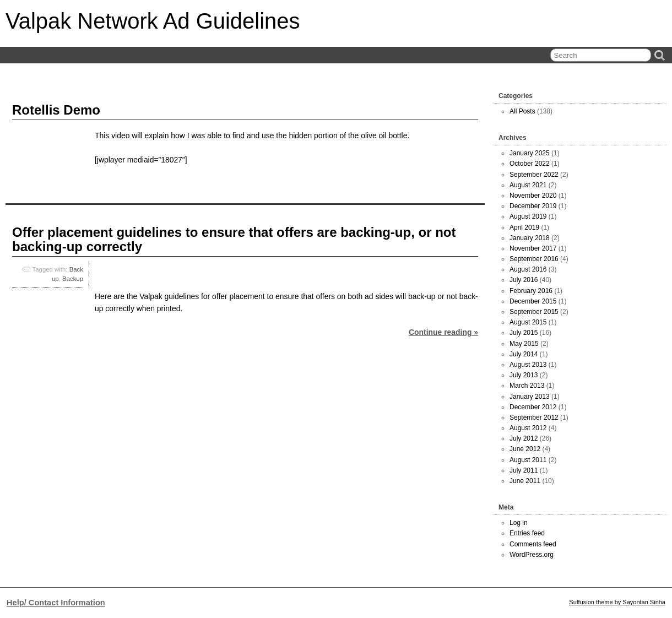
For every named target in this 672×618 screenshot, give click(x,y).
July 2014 (524, 354)
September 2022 (534, 175)
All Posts (522, 111)
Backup (73, 279)
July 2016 (524, 280)
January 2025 (530, 153)
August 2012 (528, 428)
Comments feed (533, 544)
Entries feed (527, 533)
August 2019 (528, 216)
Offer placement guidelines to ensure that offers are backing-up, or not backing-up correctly (234, 239)
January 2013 (530, 397)
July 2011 (524, 470)
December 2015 (533, 301)
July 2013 (524, 375)
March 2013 (527, 386)
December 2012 (533, 407)
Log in (519, 523)
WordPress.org (532, 555)
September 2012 (534, 418)
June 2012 (525, 449)
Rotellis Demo (56, 110)
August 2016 (528, 269)
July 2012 (524, 438)
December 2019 (533, 206)
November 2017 (533, 248)
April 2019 (524, 227)
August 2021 (528, 185)
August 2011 (528, 460)
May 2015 (524, 344)
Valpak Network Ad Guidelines (153, 21)
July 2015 (524, 333)
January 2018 (530, 238)
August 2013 (528, 365)
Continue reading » (443, 332)
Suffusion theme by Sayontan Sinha (617, 602)
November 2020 (533, 196)
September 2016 (534, 259)
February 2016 (531, 291)
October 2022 (530, 164)
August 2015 (528, 322)
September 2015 (534, 312)
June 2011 (525, 481)
